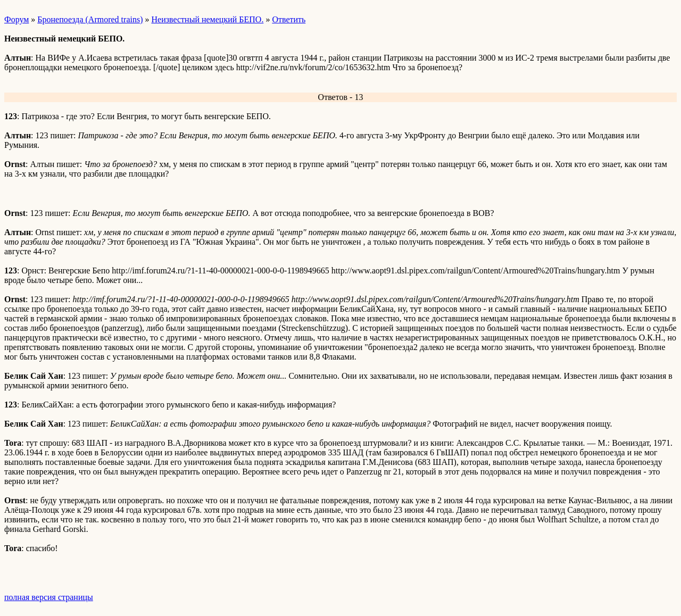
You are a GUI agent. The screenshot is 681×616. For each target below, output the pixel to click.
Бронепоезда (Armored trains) (90, 19)
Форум (16, 19)
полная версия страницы (49, 597)
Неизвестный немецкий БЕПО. (207, 19)
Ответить (289, 19)
